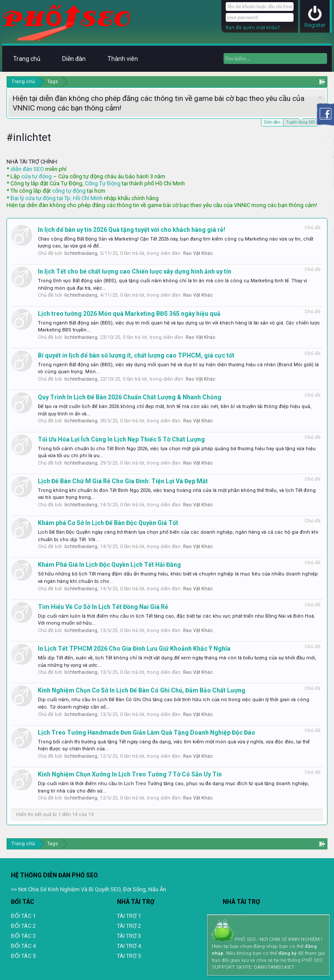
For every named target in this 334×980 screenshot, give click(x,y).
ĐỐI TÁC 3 (23, 936)
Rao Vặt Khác (198, 253)
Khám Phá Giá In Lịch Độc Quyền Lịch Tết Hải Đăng (109, 565)
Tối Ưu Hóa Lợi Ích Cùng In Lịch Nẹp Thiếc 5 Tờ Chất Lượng (121, 439)
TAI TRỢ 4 (129, 946)
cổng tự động (69, 191)
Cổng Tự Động (103, 183)
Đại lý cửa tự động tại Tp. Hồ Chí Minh (57, 198)
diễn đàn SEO (27, 169)
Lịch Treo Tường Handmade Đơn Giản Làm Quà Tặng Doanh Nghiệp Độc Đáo (147, 732)
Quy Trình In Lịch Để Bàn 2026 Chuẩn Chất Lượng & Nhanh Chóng (130, 397)
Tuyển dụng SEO (301, 122)
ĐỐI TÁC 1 (23, 916)
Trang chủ (27, 59)
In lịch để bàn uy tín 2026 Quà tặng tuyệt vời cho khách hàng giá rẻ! (132, 230)
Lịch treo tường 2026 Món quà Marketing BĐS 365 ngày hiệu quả (129, 314)
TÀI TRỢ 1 (129, 916)
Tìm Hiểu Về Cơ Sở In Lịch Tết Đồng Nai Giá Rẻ (103, 607)
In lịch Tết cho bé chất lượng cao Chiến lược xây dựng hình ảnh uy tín (135, 271)
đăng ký (287, 953)
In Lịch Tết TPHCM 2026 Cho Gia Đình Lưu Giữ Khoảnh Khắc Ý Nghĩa (134, 649)
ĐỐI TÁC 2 (23, 926)
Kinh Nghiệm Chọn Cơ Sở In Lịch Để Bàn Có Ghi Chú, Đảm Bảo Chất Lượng (142, 690)
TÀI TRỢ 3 (129, 936)
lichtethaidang (81, 253)
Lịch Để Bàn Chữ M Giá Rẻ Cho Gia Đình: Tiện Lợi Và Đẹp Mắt (123, 481)
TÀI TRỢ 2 (129, 926)
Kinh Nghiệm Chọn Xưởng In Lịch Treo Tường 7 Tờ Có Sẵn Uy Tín (130, 774)
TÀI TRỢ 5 (129, 956)
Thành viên (123, 59)
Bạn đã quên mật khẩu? (253, 28)
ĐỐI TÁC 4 (23, 946)
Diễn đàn (272, 122)
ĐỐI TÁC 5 (23, 956)
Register (315, 25)
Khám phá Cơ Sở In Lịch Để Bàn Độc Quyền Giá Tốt (108, 523)
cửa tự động (37, 176)
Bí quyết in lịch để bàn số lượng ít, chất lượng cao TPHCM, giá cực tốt (136, 355)
